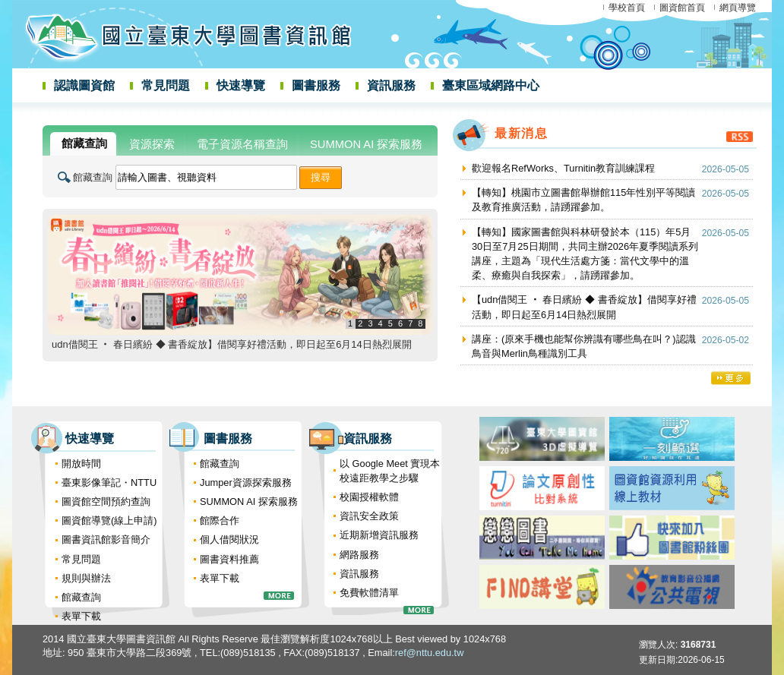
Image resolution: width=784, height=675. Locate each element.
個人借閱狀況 (229, 539)
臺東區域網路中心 (491, 85)
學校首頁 (627, 8)
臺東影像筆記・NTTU (109, 483)
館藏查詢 (93, 177)
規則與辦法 (86, 578)
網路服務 (359, 555)
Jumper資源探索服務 (246, 483)
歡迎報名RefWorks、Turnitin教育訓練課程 (563, 168)
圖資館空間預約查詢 (106, 502)
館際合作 (220, 520)
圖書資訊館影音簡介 (106, 539)
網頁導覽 (738, 8)
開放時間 (81, 464)
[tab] (83, 144)
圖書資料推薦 (229, 559)
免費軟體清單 (369, 593)
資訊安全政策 (369, 516)
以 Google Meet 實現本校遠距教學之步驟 (390, 471)
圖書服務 (316, 85)
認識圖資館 (84, 85)
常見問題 (166, 85)
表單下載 (81, 616)
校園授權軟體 (369, 497)
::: (16, 123)
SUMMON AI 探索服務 (249, 502)
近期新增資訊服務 (379, 535)
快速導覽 (241, 85)
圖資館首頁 (682, 8)
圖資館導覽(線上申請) (109, 520)
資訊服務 (391, 85)
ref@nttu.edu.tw (430, 653)
